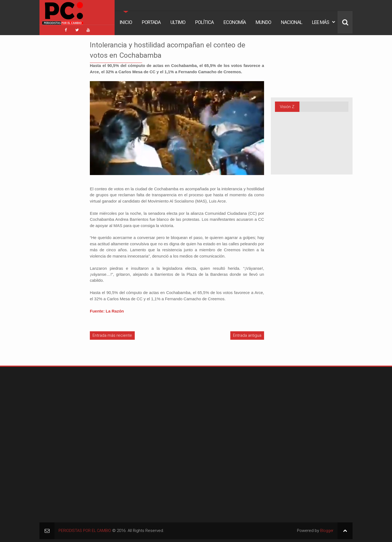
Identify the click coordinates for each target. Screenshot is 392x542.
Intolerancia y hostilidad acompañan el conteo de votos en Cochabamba (175, 48)
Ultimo (178, 22)
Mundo (263, 22)
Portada (151, 22)
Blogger (326, 529)
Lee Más (321, 22)
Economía (235, 22)
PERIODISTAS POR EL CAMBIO (85, 529)
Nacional (292, 22)
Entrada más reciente (112, 334)
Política (204, 22)
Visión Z (287, 105)
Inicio (126, 22)
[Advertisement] (56, 120)
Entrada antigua (247, 334)
